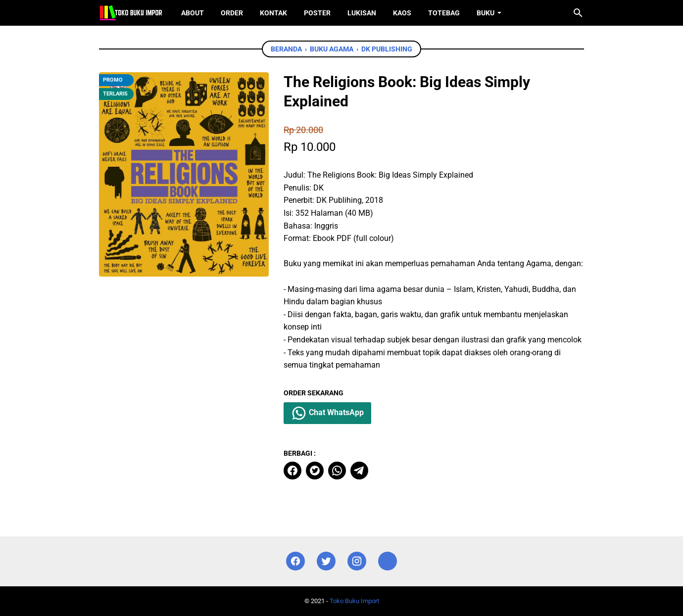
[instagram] (357, 561)
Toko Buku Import (354, 601)
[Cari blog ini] (578, 13)
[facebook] (293, 471)
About (193, 13)
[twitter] (315, 471)
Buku (486, 13)
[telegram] (359, 471)
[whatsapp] (337, 471)
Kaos (402, 13)
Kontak (273, 13)
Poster (317, 13)
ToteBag (444, 13)
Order (232, 13)
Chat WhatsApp (327, 413)
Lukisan (362, 13)
